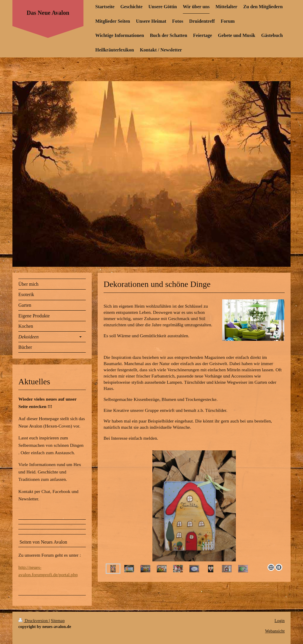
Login (280, 621)
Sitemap (58, 621)
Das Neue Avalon (48, 13)
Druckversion (34, 621)
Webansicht (275, 631)
